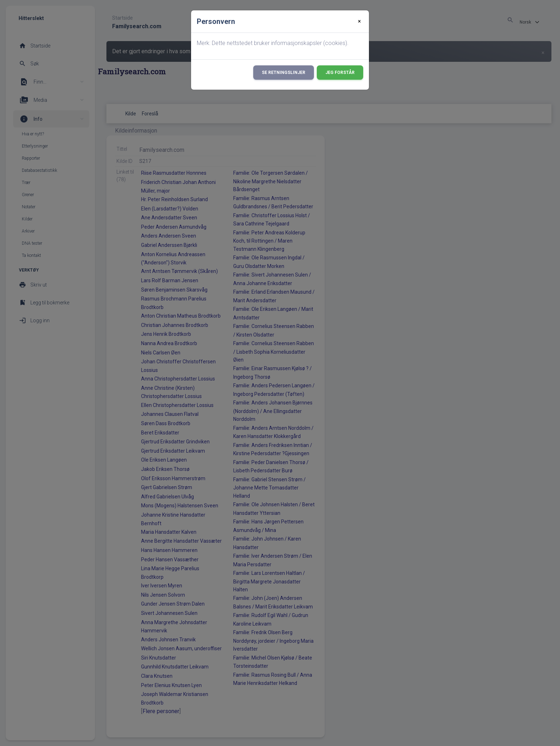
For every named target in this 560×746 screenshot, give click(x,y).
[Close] (359, 21)
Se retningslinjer (284, 73)
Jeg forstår (340, 73)
